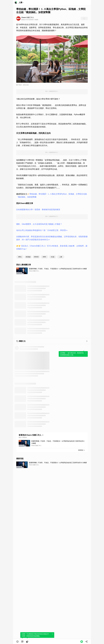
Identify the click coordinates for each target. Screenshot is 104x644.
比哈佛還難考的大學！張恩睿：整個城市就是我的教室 (38, 209)
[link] (22, 642)
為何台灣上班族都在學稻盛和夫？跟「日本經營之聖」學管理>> (42, 230)
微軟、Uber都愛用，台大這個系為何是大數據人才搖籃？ (39, 224)
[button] (17, 642)
